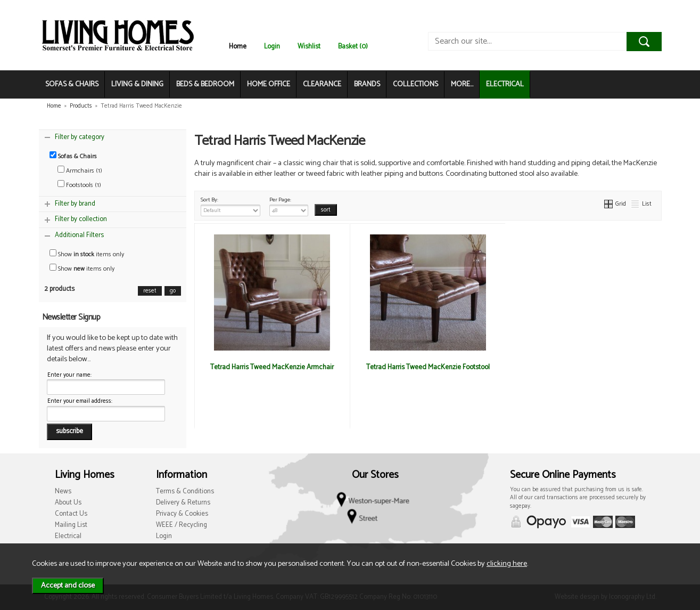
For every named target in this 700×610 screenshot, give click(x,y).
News (63, 491)
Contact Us (71, 514)
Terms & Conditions (185, 491)
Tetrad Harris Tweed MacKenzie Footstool (428, 367)
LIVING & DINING (137, 84)
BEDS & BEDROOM (205, 84)
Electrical (68, 536)
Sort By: (230, 206)
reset (150, 291)
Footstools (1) (79, 185)
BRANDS (367, 84)
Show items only (87, 254)
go (173, 291)
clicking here (507, 564)
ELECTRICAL (505, 84)
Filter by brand (75, 204)
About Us (68, 503)
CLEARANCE (322, 84)
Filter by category (80, 137)
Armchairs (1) (80, 171)
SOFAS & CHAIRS (72, 84)
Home (238, 47)
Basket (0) (353, 47)
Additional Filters (79, 235)
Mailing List (71, 525)
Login (272, 47)
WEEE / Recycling (182, 525)
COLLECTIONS (415, 84)
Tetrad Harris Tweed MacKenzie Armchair (272, 367)
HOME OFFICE (269, 84)
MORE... (462, 84)
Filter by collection (81, 219)
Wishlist (309, 47)
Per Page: (289, 206)
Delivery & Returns (183, 503)
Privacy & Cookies (182, 514)
